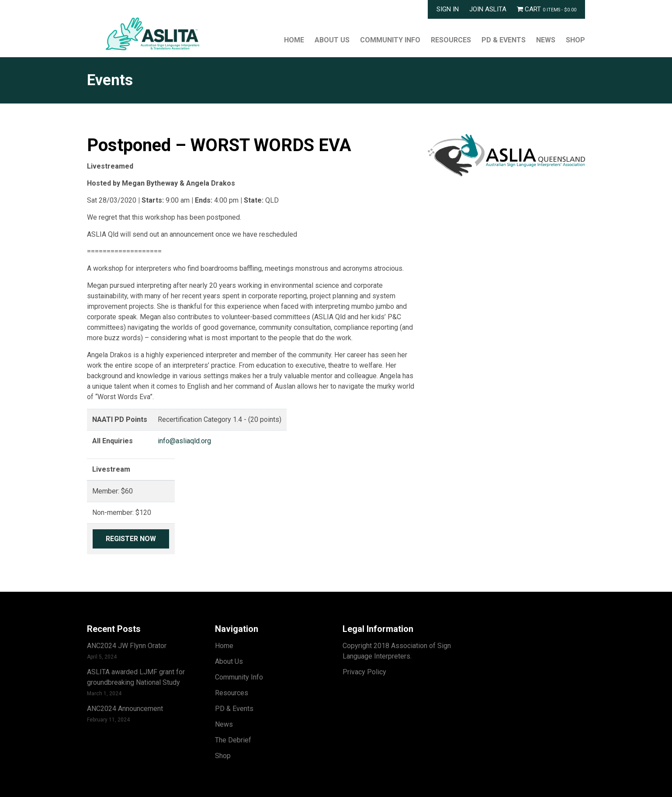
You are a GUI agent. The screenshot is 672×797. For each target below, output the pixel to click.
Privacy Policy (364, 672)
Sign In (448, 9)
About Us (332, 40)
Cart (547, 9)
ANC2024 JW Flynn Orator (127, 646)
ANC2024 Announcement (125, 709)
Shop (575, 40)
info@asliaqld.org (184, 441)
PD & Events (504, 40)
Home (294, 40)
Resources (451, 40)
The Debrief (233, 740)
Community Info (390, 40)
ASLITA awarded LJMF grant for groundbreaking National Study (136, 677)
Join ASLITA (488, 9)
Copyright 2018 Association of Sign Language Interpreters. (397, 651)
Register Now (131, 539)
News (546, 40)
